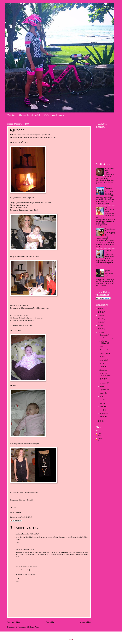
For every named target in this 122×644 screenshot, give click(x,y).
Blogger (71, 639)
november (103, 383)
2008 (100, 421)
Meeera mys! (104, 350)
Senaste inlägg (14, 622)
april (101, 407)
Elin (17, 567)
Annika (18, 534)
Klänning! (103, 367)
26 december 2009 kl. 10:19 (28, 567)
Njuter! (102, 346)
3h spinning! (103, 370)
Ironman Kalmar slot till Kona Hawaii (110, 272)
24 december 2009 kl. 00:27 (30, 534)
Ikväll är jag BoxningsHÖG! (105, 374)
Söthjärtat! (103, 357)
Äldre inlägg (85, 622)
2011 (100, 325)
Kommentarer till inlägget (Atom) (28, 627)
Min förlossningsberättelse (110, 210)
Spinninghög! (104, 379)
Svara (17, 542)
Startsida (50, 622)
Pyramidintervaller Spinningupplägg (110, 232)
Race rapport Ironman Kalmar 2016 (109, 190)
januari (102, 417)
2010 (100, 329)
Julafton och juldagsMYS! (104, 342)
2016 (100, 309)
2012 (100, 322)
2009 (100, 332)
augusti (102, 393)
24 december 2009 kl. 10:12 (27, 549)
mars (101, 410)
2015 (100, 312)
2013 (100, 319)
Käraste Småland (105, 353)
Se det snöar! (104, 360)
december (103, 335)
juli (101, 396)
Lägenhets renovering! (107, 338)
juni (101, 400)
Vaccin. (102, 363)
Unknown (101, 440)
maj (101, 403)
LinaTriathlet (101, 435)
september (103, 390)
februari (102, 413)
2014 (100, 315)
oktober (102, 386)
